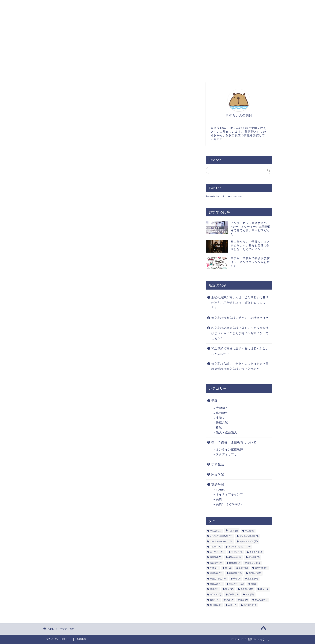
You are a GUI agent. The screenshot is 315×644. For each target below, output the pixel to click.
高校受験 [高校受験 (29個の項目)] (250, 605)
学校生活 (218, 464)
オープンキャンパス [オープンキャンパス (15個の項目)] (221, 541)
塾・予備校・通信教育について (234, 442)
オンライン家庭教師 (230, 450)
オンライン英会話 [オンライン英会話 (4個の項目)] (249, 536)
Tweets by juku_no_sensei (224, 196)
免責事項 (81, 639)
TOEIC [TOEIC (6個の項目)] (233, 531)
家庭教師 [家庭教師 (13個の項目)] (235, 573)
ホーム (55, 6)
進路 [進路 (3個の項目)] (244, 600)
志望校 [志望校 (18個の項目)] (253, 579)
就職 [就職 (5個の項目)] (237, 579)
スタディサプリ (227, 454)
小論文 (220, 418)
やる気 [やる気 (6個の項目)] (250, 531)
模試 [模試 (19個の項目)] (214, 589)
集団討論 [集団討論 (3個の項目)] (216, 605)
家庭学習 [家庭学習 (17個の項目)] (216, 573)
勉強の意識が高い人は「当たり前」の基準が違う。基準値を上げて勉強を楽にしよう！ (240, 303)
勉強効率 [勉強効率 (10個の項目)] (216, 563)
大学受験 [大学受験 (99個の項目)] (261, 568)
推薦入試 (222, 423)
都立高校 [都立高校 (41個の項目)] (261, 600)
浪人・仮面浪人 (227, 433)
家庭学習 (218, 474)
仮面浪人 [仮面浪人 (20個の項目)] (256, 552)
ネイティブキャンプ (230, 494)
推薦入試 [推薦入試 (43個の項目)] (216, 584)
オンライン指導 (118, 6)
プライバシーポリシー (58, 639)
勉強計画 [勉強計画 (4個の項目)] (235, 563)
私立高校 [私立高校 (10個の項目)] (247, 589)
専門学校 (222, 413)
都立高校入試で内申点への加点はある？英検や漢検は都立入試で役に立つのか (240, 366)
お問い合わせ (153, 6)
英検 (219, 499)
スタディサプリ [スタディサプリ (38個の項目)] (248, 541)
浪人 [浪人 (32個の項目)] (229, 589)
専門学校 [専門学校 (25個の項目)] (255, 573)
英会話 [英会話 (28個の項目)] (233, 594)
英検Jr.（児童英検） (230, 504)
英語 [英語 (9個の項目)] (230, 600)
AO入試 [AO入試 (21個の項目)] (216, 531)
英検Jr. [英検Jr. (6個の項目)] (215, 600)
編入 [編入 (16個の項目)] (264, 589)
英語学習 (218, 485)
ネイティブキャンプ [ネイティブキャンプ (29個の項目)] (239, 547)
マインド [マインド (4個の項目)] (237, 552)
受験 (215, 401)
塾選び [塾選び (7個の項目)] (243, 568)
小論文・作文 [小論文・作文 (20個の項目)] (218, 579)
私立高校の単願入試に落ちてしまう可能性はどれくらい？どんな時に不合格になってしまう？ (240, 333)
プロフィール (83, 6)
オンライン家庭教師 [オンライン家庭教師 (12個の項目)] (221, 536)
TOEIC (221, 490)
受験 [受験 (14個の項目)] (214, 568)
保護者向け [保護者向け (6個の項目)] (235, 557)
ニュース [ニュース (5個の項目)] (216, 547)
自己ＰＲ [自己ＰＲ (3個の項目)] (216, 594)
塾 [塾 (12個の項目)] (228, 568)
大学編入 (222, 408)
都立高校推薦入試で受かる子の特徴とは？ (240, 318)
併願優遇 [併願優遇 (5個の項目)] (216, 557)
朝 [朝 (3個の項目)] (253, 584)
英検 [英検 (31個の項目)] (250, 594)
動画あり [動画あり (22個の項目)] (254, 563)
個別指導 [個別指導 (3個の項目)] (254, 557)
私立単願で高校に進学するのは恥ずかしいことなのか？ (240, 351)
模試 (219, 428)
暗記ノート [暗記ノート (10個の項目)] (236, 584)
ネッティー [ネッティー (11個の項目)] (217, 552)
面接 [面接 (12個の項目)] (232, 605)
